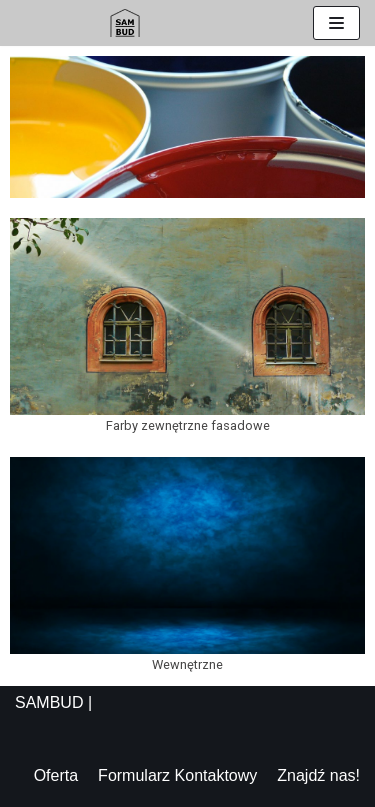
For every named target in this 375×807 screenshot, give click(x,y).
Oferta (56, 775)
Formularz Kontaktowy (177, 775)
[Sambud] (125, 23)
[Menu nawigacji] (336, 23)
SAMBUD (49, 702)
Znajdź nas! (318, 775)
